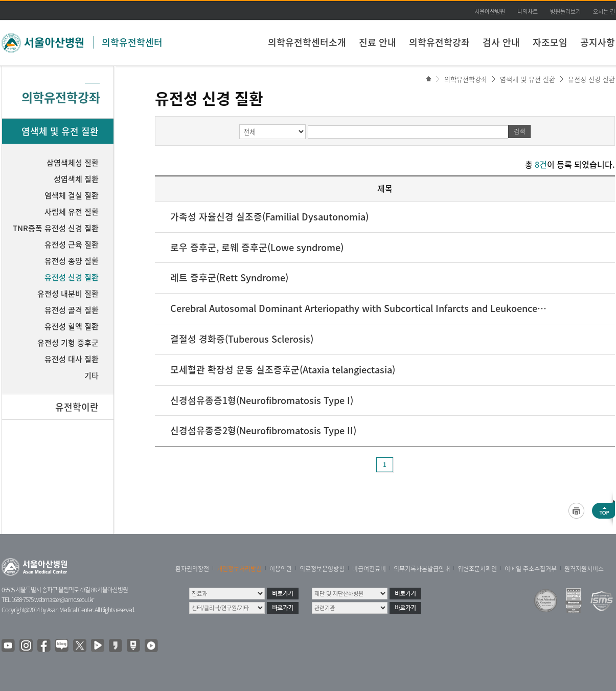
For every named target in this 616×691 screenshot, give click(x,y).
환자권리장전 (192, 569)
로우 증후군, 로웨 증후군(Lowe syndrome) (257, 247)
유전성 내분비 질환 (68, 294)
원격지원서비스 (584, 569)
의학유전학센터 (132, 42)
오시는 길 (604, 12)
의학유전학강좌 (439, 42)
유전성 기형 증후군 (68, 343)
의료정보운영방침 (322, 569)
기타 (92, 375)
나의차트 (528, 12)
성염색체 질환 (76, 179)
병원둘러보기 (565, 12)
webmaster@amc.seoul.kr (64, 599)
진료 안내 (378, 42)
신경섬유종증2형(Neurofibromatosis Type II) (263, 430)
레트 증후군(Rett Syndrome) (229, 277)
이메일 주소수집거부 (531, 569)
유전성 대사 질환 (72, 359)
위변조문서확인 (477, 569)
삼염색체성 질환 (73, 163)
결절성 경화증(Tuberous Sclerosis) (242, 339)
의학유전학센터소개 (307, 42)
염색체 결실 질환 (72, 195)
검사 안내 (501, 42)
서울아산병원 (490, 12)
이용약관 (281, 569)
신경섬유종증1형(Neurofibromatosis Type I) (262, 400)
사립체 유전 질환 (72, 212)
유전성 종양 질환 (72, 261)
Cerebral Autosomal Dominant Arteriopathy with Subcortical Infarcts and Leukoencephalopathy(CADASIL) (359, 308)
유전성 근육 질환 (72, 244)
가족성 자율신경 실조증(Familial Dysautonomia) (269, 217)
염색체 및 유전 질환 (528, 79)
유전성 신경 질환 (591, 79)
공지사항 (598, 42)
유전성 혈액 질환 (72, 326)
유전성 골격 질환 (72, 310)
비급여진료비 (369, 569)
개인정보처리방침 (239, 569)
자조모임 (550, 42)
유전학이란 (77, 407)
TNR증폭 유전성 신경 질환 (56, 228)
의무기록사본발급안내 (422, 569)
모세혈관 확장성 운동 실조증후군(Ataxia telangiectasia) (283, 370)
